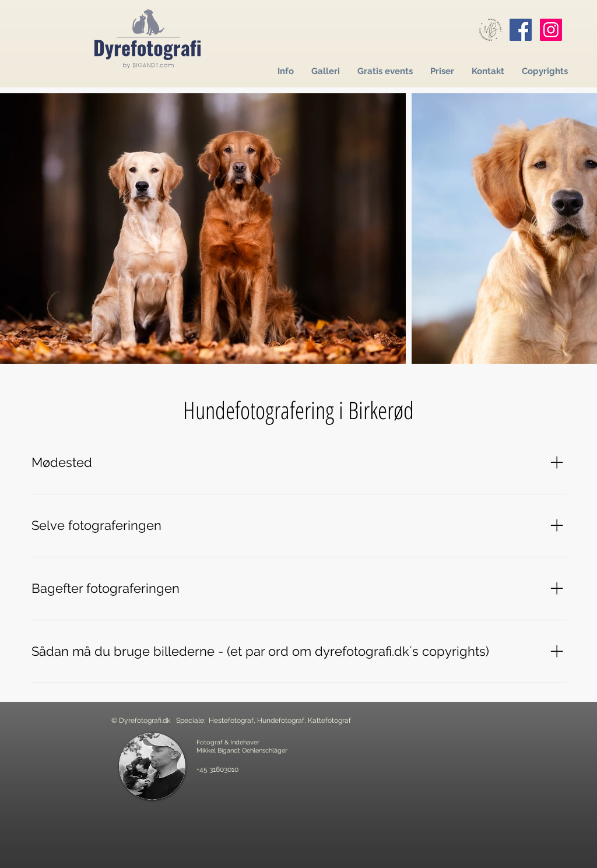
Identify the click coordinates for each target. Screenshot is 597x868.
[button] (286, 71)
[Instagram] (551, 30)
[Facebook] (521, 30)
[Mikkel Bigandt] (490, 30)
